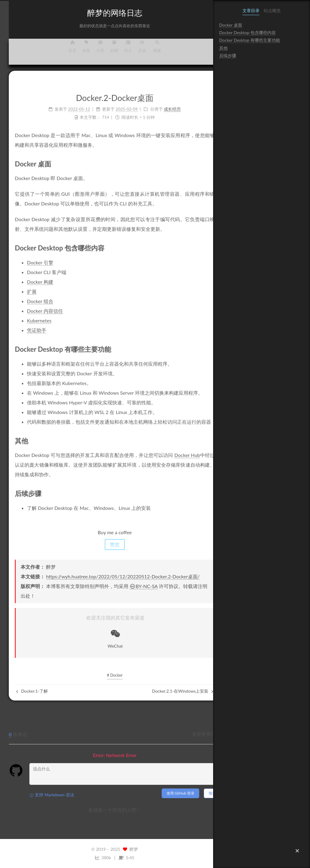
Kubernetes (31, 315)
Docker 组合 (32, 296)
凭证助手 (28, 325)
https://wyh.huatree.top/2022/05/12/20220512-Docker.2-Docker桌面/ (115, 576)
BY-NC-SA (135, 586)
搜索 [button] (149, 50)
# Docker (107, 675)
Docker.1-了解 (24, 691)
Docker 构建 (32, 277)
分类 (92, 50)
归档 (106, 50)
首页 (64, 50)
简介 (120, 50)
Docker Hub (179, 450)
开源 (134, 50)
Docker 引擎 (32, 257)
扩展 (24, 286)
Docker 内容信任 (37, 306)
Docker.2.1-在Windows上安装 (174, 691)
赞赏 (107, 544)
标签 (78, 50)
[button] (297, 851)
